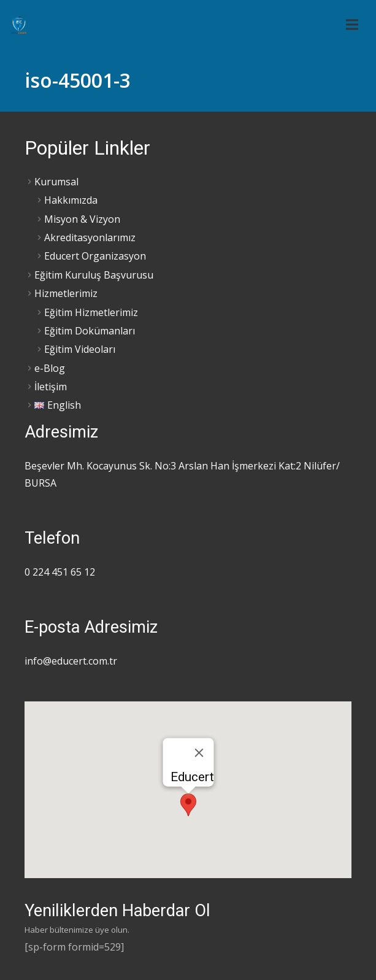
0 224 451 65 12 (60, 572)
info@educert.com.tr (71, 661)
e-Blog (50, 368)
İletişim (51, 387)
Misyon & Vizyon (82, 219)
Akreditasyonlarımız (90, 237)
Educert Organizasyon (95, 256)
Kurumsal (56, 182)
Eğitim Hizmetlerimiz (91, 312)
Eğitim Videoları (80, 349)
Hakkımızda (71, 200)
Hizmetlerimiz (66, 293)
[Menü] (352, 25)
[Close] (199, 753)
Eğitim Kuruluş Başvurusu (94, 275)
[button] (188, 805)
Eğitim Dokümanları (90, 331)
